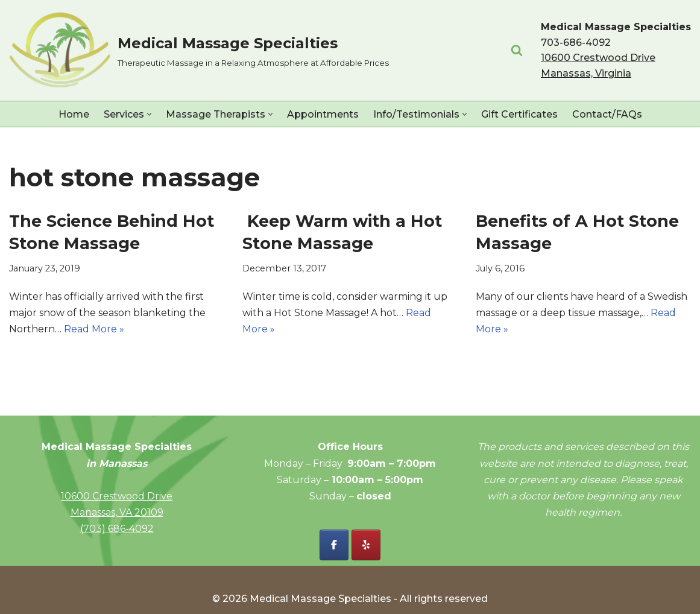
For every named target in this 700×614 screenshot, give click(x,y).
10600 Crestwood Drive (117, 496)
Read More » (94, 329)
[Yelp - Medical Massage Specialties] (366, 545)
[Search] (517, 50)
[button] (149, 114)
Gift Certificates (519, 114)
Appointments (323, 114)
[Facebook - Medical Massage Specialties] (334, 545)
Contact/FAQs (607, 114)
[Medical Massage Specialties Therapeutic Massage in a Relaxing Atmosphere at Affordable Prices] (199, 50)
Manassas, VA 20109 (117, 512)
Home (74, 114)
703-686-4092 (576, 43)
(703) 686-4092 (117, 529)
